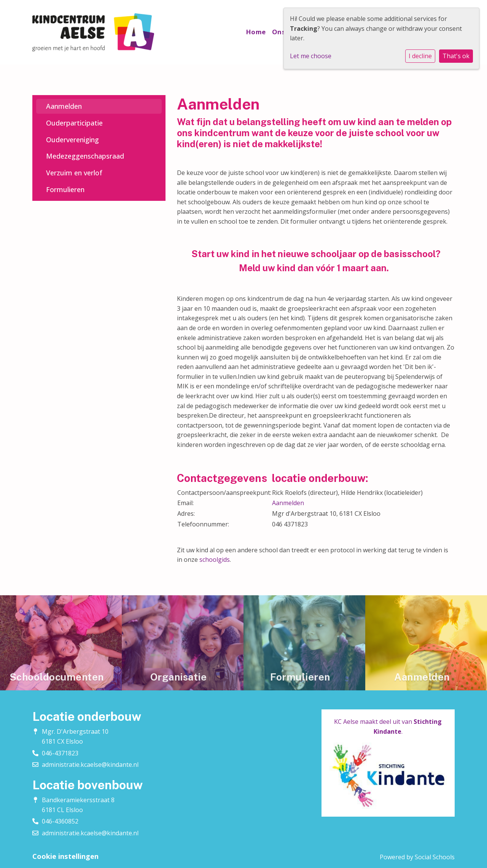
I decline (420, 56)
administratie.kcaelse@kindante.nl (90, 765)
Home (256, 32)
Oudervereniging (72, 140)
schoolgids (215, 560)
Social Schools (435, 857)
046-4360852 (60, 821)
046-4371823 (60, 753)
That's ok (456, 56)
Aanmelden (64, 106)
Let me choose (311, 56)
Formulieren (65, 189)
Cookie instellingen (65, 856)
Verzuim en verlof (74, 173)
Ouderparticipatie (74, 123)
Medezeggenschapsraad (85, 156)
